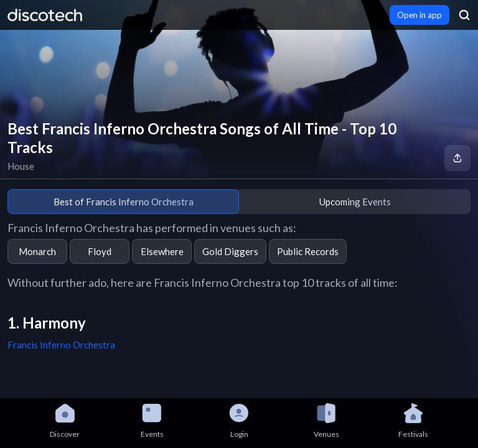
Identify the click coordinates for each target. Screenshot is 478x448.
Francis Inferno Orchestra (61, 345)
